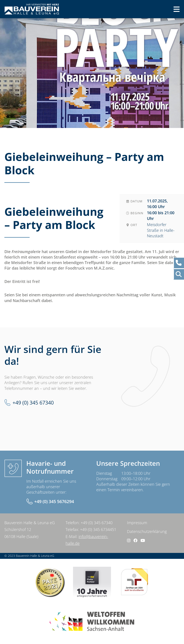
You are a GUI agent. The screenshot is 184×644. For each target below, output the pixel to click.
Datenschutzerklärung (147, 531)
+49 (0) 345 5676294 (54, 501)
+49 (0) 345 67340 (33, 403)
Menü (169, 11)
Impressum (137, 523)
